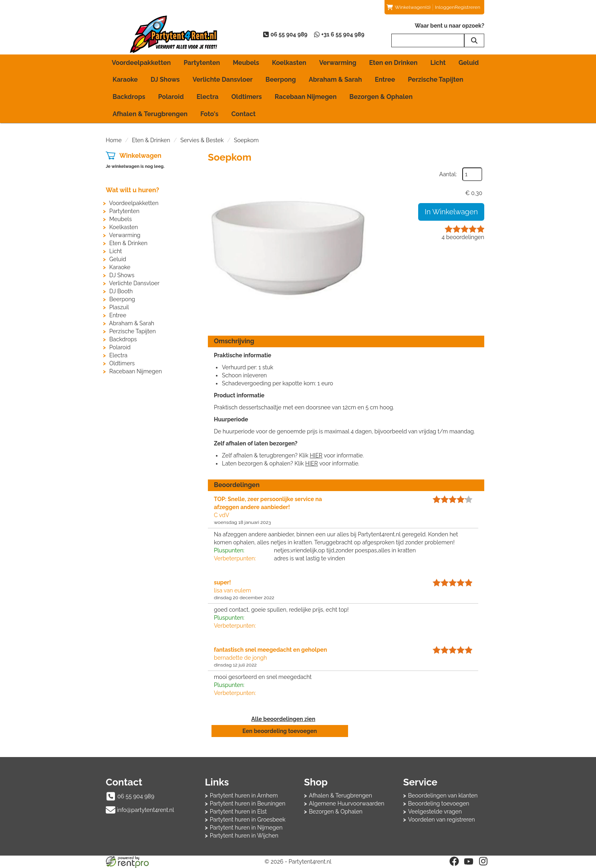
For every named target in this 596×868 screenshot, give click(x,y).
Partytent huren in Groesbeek (248, 820)
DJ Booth (121, 291)
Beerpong (281, 80)
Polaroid (171, 97)
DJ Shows (165, 80)
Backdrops (129, 97)
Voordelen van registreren (442, 820)
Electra (208, 97)
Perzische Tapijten (436, 80)
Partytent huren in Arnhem (244, 795)
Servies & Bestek (202, 140)
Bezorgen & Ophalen (381, 97)
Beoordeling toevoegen (439, 804)
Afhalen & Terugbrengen (150, 114)
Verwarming (338, 63)
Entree (385, 80)
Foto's (209, 114)
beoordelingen (463, 237)
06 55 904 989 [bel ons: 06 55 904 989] (136, 796)
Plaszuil (119, 307)
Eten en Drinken (394, 63)
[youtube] (469, 861)
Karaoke (125, 80)
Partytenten (202, 63)
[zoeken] (474, 40)
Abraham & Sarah (335, 80)
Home (114, 140)
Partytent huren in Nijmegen (246, 828)
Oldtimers (247, 97)
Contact (243, 114)
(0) (409, 7)
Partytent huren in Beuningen (248, 804)
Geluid (469, 63)
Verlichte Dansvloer (223, 80)
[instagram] (483, 861)
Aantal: (448, 174)
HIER (316, 455)
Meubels (246, 63)
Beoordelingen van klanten (443, 795)
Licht (438, 63)
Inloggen (445, 7)
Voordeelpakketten (141, 63)
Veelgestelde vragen (435, 812)
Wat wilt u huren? (132, 190)
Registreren (467, 7)
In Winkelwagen (451, 212)
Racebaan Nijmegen (306, 97)
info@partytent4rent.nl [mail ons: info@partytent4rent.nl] (146, 810)
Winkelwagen (140, 156)
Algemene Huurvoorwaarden (346, 804)
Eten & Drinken (151, 140)
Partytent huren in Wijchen (244, 836)
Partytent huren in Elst (238, 812)
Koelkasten (289, 63)
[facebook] (454, 861)
